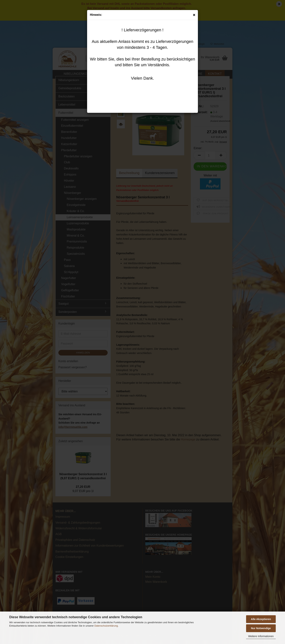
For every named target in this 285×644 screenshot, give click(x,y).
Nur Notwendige (261, 628)
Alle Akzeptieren (261, 619)
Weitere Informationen (261, 636)
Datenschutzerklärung (106, 626)
